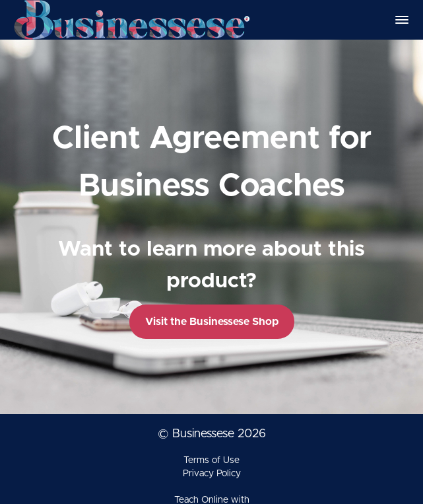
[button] (402, 20)
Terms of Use (211, 460)
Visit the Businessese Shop (212, 322)
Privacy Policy (212, 474)
